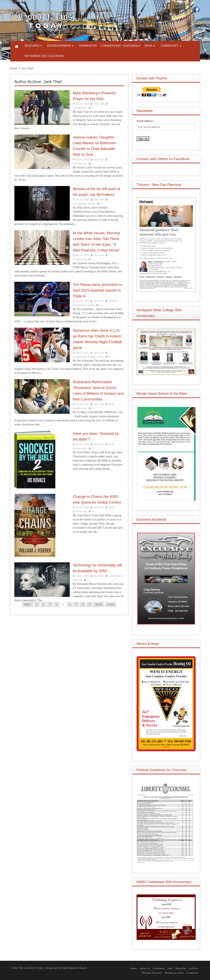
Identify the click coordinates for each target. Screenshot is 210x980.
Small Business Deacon (74, 968)
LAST (111, 604)
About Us (145, 968)
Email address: (145, 121)
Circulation (159, 968)
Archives (193, 968)
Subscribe (181, 968)
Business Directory (152, 973)
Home (14, 68)
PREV (28, 604)
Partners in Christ (174, 973)
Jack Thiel (99, 104)
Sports (91, 305)
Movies (92, 204)
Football (92, 357)
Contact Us (192, 973)
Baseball (113, 301)
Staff (170, 968)
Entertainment (80, 108)
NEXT (99, 604)
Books (112, 404)
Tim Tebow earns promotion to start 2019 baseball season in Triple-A (98, 290)
